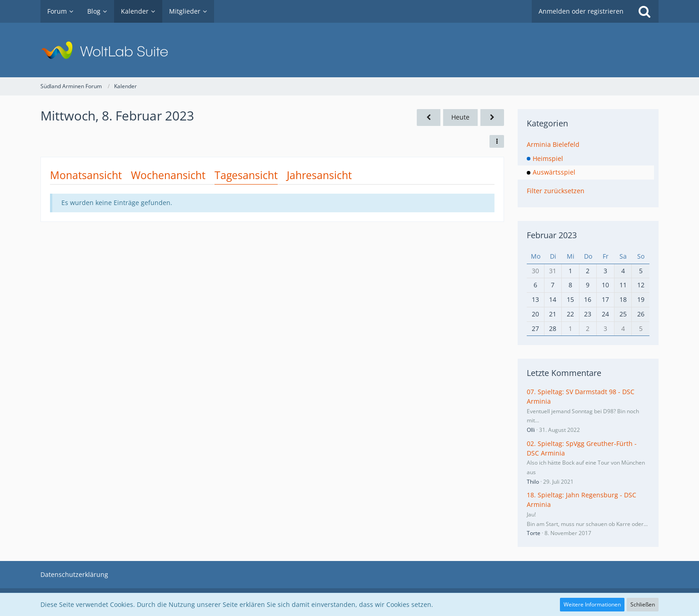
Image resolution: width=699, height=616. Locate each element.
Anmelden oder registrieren (581, 11)
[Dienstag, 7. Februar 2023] (429, 118)
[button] (497, 141)
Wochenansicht (168, 175)
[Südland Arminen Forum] (349, 50)
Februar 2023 (552, 235)
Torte (534, 533)
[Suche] (644, 11)
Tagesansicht (246, 175)
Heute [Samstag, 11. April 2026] (460, 117)
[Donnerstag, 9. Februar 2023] (492, 118)
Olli (531, 430)
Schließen (643, 604)
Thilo (533, 482)
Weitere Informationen (592, 604)
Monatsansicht (86, 175)
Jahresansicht (319, 175)
